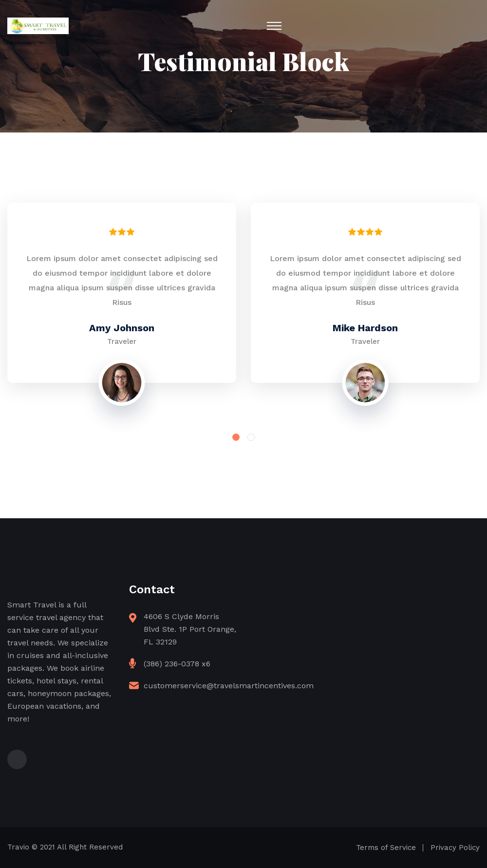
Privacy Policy (455, 848)
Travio (18, 847)
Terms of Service (386, 848)
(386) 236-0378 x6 (177, 664)
